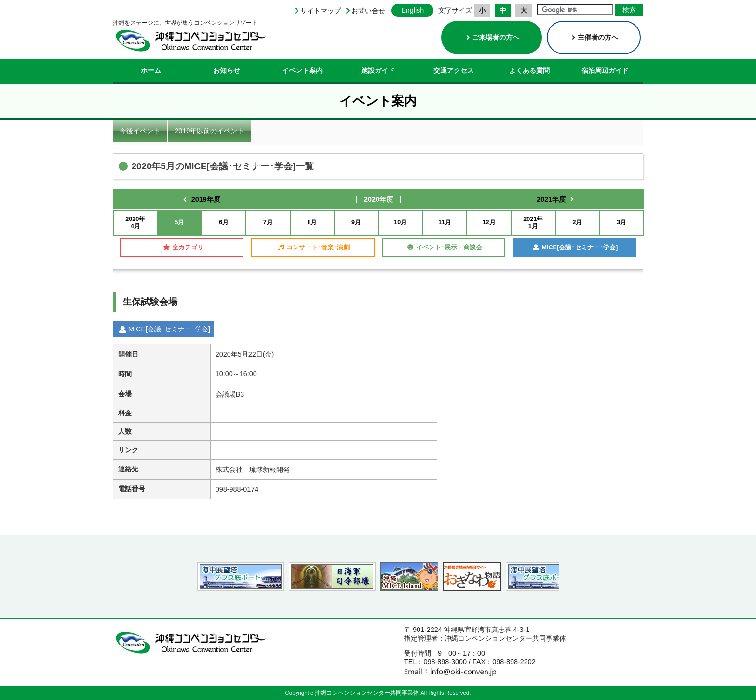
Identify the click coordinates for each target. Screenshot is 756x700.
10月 (400, 222)
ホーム (151, 70)
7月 (268, 222)
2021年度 (551, 199)
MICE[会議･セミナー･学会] (575, 247)
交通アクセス (454, 70)
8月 (312, 222)
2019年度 (206, 199)
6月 (224, 222)
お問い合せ (368, 11)
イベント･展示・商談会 (445, 247)
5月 (179, 222)
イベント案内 (302, 70)
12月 (489, 222)
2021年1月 (533, 223)
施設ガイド (378, 70)
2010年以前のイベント (209, 131)
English (412, 10)
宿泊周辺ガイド (605, 70)
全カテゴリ (183, 247)
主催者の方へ (595, 37)
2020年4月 (135, 223)
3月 (621, 222)
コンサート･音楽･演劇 (314, 247)
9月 (356, 222)
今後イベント (140, 131)
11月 (445, 222)
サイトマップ (321, 11)
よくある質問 (529, 70)
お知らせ (227, 70)
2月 (577, 222)
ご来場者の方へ (493, 37)
